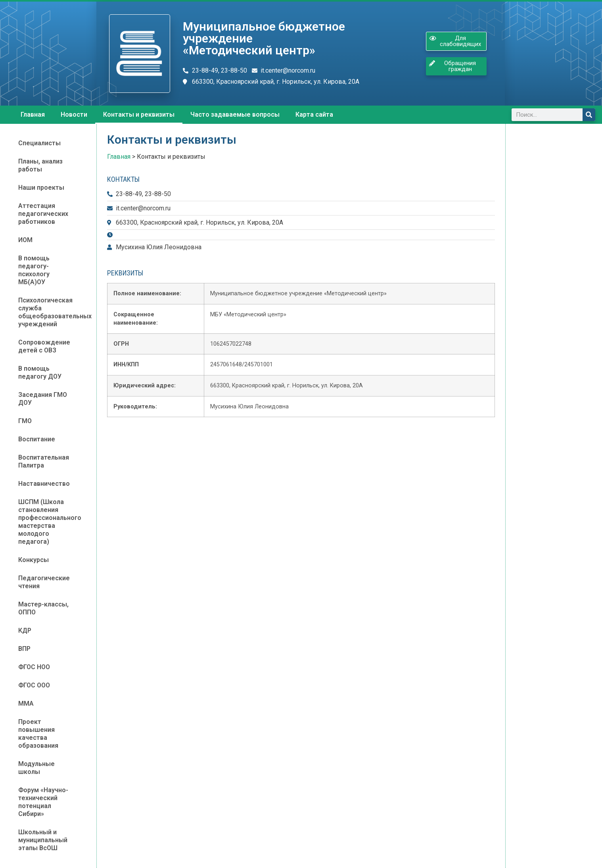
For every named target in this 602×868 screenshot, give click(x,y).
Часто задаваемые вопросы (235, 115)
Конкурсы (34, 560)
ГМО (25, 421)
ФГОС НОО (34, 667)
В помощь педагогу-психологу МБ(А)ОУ (34, 270)
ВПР (24, 649)
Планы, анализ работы (40, 165)
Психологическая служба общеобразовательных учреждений (52, 312)
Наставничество (44, 484)
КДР (25, 630)
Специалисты (39, 143)
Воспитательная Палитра (44, 461)
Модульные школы (36, 768)
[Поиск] (589, 115)
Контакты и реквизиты (139, 115)
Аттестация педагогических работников (43, 214)
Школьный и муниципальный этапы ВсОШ (43, 840)
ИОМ (25, 240)
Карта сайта (314, 115)
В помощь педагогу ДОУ (40, 372)
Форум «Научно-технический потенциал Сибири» (43, 802)
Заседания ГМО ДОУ (43, 399)
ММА (26, 703)
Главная (33, 115)
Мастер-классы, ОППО (43, 608)
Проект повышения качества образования (38, 734)
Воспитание (37, 439)
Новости (74, 115)
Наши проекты (41, 188)
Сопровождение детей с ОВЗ (44, 346)
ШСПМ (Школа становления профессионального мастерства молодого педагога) (50, 522)
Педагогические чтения (44, 582)
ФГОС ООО (34, 685)
